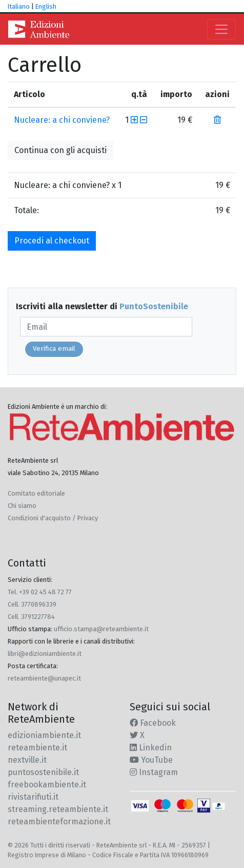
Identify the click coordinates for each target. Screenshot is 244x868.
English (46, 6)
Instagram (154, 772)
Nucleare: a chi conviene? (62, 120)
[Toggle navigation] (221, 29)
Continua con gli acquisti (60, 150)
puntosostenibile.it (43, 772)
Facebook (153, 723)
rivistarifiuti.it (33, 797)
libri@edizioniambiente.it (45, 654)
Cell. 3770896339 (32, 604)
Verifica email (54, 349)
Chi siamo (22, 506)
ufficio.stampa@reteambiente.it (101, 629)
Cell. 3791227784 (31, 617)
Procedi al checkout (52, 241)
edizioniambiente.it (44, 735)
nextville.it (27, 760)
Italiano (19, 6)
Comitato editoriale (36, 493)
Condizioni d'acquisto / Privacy (53, 518)
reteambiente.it (37, 748)
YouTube (151, 760)
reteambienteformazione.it (59, 822)
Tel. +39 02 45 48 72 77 (40, 592)
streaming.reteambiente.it (58, 809)
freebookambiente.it (47, 785)
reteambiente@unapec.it (44, 678)
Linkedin (151, 748)
